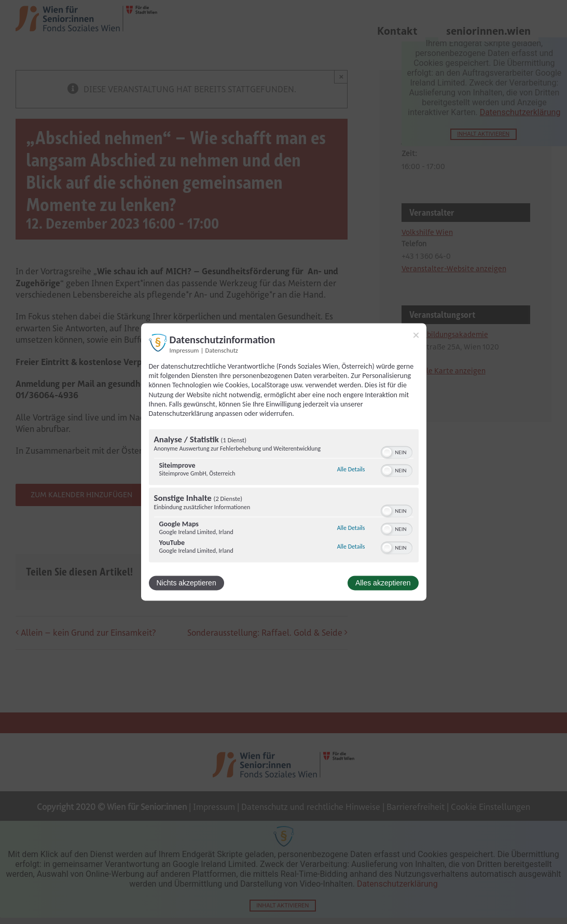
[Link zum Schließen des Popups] (416, 335)
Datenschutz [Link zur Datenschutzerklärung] (222, 350)
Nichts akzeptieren (186, 583)
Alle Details (351, 469)
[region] (284, 497)
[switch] (397, 452)
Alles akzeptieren (383, 583)
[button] (387, 453)
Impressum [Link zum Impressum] (184, 350)
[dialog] (284, 462)
